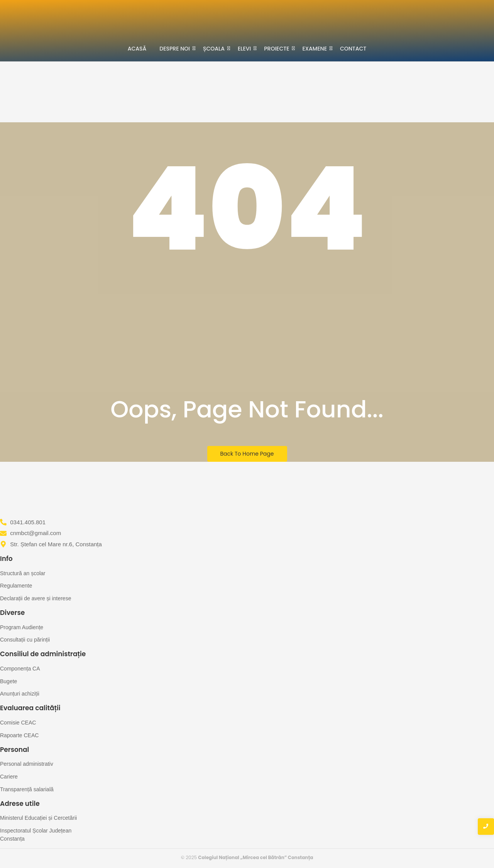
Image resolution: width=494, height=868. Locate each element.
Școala (215, 48)
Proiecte (278, 48)
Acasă (137, 49)
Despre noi (176, 48)
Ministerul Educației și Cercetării (38, 818)
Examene (316, 48)
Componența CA (20, 669)
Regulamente (16, 586)
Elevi (246, 48)
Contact (353, 49)
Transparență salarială (27, 789)
